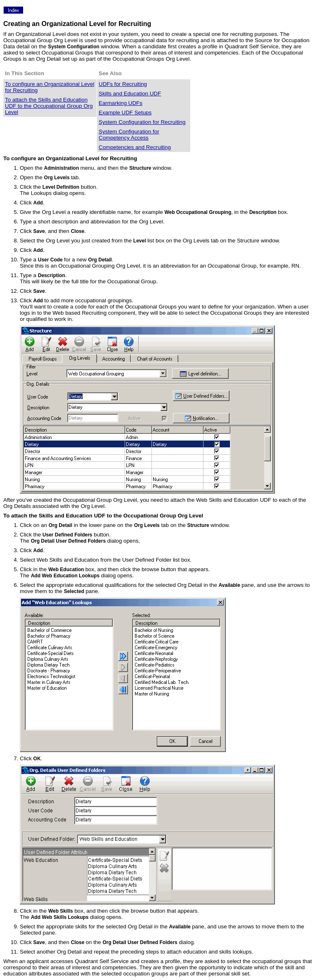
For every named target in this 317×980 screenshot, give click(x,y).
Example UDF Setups (125, 113)
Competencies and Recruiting (135, 147)
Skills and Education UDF (130, 94)
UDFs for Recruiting (123, 84)
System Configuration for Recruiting (142, 122)
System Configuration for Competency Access (129, 135)
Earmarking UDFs (121, 103)
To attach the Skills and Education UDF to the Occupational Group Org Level (49, 106)
